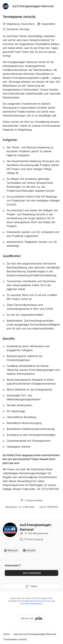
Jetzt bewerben (32, 573)
